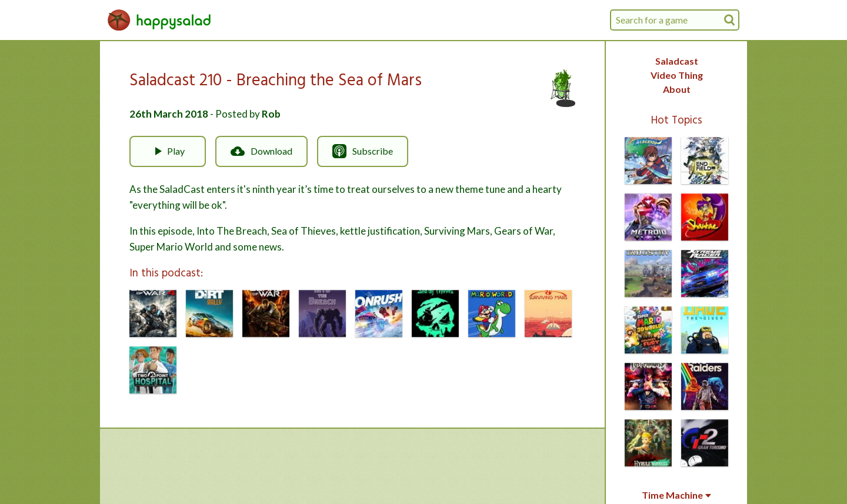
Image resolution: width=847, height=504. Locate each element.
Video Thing (677, 75)
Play (168, 151)
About (677, 89)
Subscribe (363, 151)
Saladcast (677, 61)
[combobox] (675, 20)
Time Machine (676, 495)
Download (261, 151)
